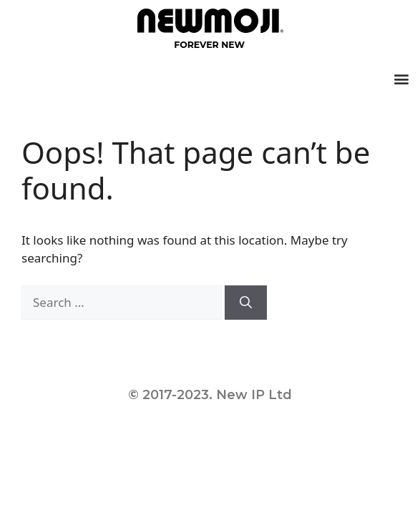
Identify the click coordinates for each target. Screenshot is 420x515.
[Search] (246, 303)
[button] (401, 78)
